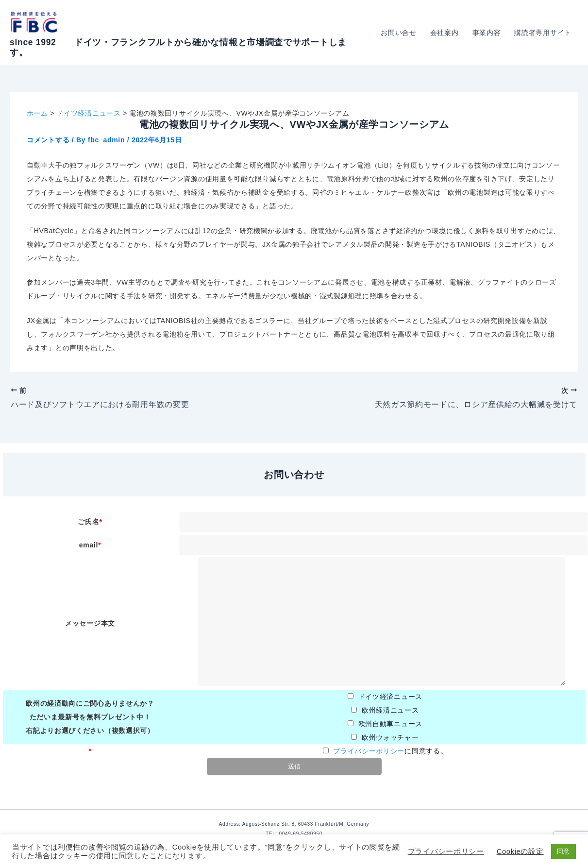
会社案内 (445, 33)
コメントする (48, 140)
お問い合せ (399, 33)
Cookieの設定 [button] (520, 851)
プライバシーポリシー (369, 751)
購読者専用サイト (543, 33)
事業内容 (487, 33)
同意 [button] (563, 851)
